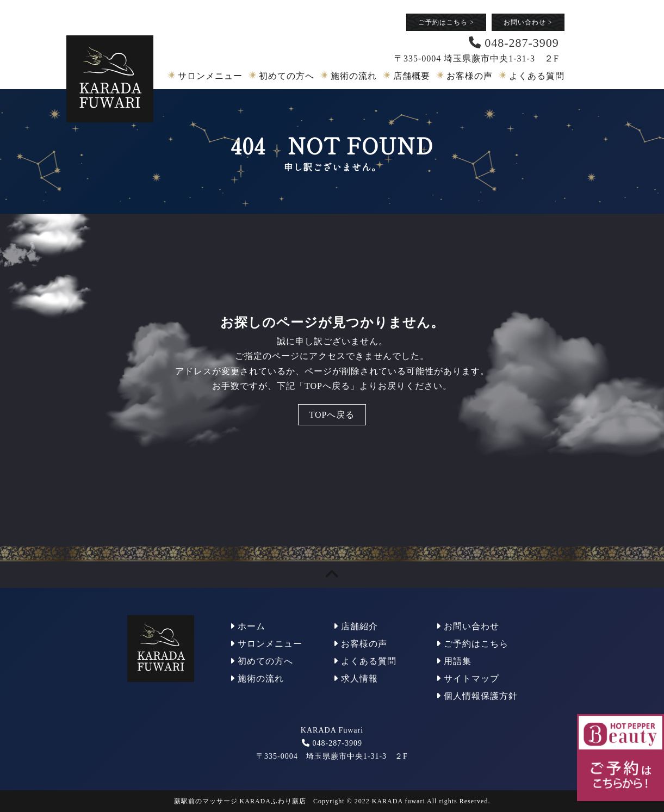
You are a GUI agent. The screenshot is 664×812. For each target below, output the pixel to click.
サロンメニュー (210, 76)
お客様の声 (470, 76)
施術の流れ (354, 76)
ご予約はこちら (446, 22)
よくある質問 (537, 76)
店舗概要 (412, 76)
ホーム (248, 626)
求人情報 (356, 678)
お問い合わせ (528, 22)
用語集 (454, 661)
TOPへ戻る (332, 415)
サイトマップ (468, 678)
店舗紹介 (356, 626)
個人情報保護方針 (477, 696)
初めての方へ (287, 76)
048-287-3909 (337, 743)
